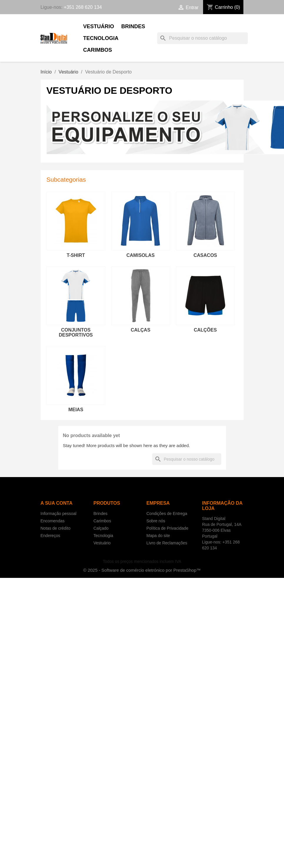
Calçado (101, 528)
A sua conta (57, 503)
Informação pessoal (59, 514)
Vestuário (99, 26)
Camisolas (141, 255)
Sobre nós (156, 521)
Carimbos (98, 50)
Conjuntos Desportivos (76, 333)
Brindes (133, 26)
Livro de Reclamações (167, 543)
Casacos (205, 255)
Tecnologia (101, 38)
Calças (141, 330)
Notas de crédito (56, 528)
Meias (76, 410)
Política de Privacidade (167, 528)
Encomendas (53, 521)
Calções (205, 330)
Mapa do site (158, 536)
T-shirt (76, 255)
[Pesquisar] (202, 38)
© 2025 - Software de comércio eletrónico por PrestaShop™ (142, 570)
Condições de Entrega (167, 514)
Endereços (50, 536)
